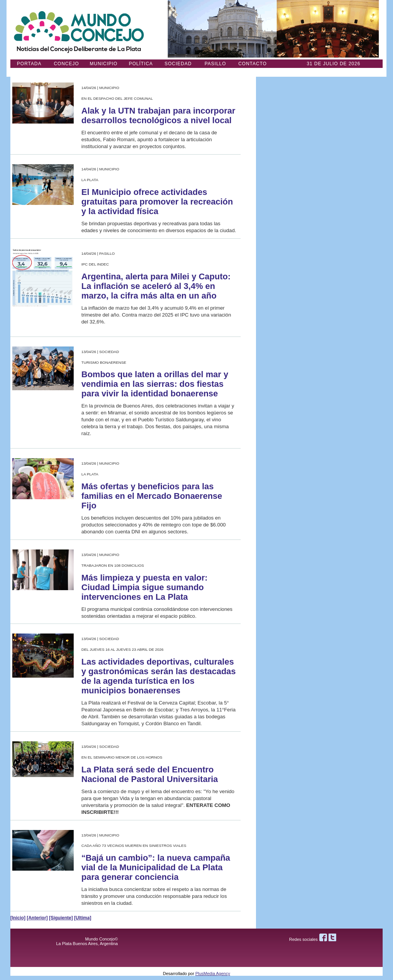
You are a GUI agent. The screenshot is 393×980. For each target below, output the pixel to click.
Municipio (104, 64)
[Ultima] (83, 918)
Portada (29, 64)
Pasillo (215, 64)
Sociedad (178, 64)
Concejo (66, 64)
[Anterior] (37, 918)
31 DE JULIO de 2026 (334, 64)
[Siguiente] (61, 918)
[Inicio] (18, 918)
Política (141, 64)
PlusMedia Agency (213, 973)
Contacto (253, 64)
